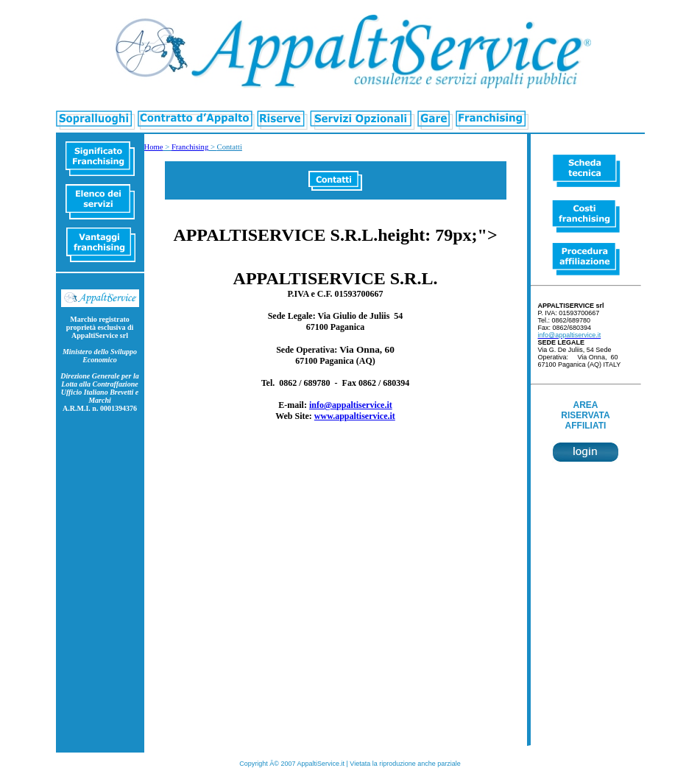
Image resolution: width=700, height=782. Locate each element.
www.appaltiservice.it (355, 416)
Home (154, 147)
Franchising (190, 147)
